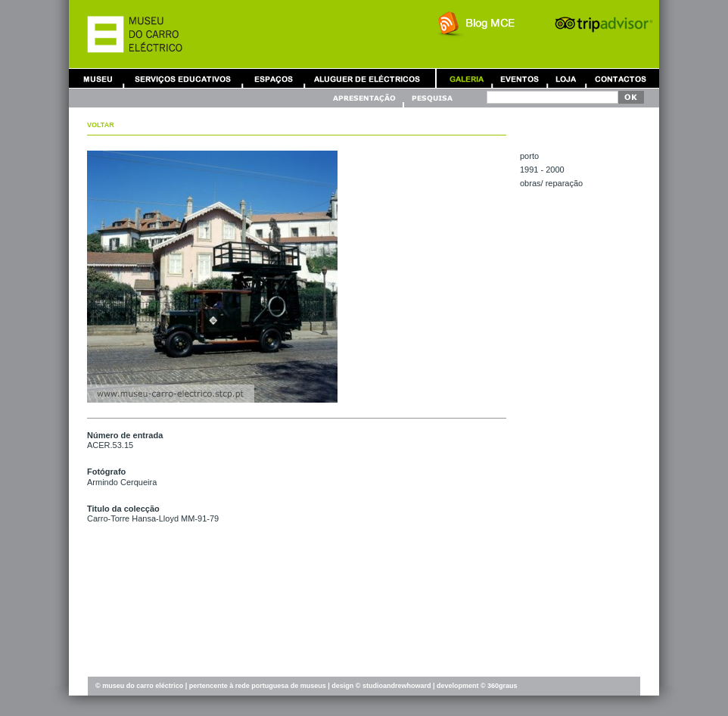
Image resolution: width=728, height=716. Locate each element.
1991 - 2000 (542, 170)
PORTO (529, 156)
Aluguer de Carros (367, 78)
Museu (101, 78)
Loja (566, 78)
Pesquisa (431, 98)
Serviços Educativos (183, 78)
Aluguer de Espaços (273, 78)
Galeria (466, 78)
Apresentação (366, 98)
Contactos (621, 78)
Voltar (101, 125)
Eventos (519, 78)
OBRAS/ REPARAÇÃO (551, 183)
